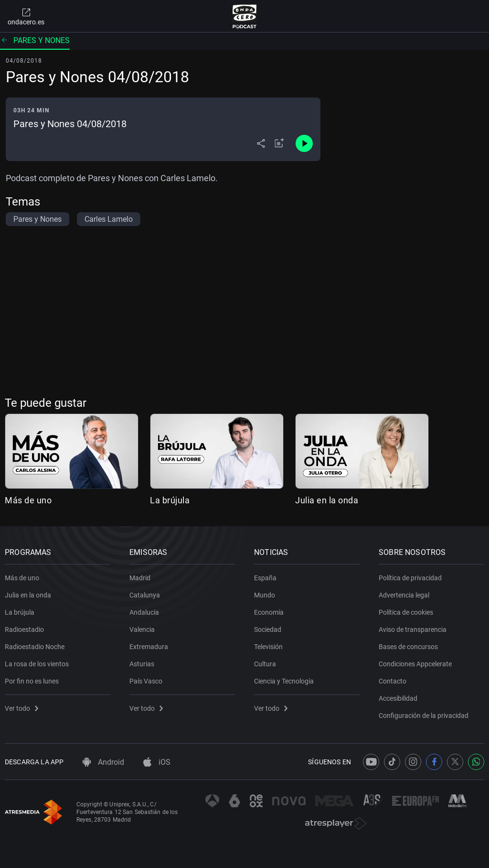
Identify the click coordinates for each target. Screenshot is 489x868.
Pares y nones (35, 40)
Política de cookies (406, 612)
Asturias (142, 664)
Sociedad (268, 629)
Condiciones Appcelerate (415, 664)
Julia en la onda (327, 500)
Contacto (393, 681)
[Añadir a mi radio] (279, 143)
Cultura (265, 664)
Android (103, 762)
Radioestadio (24, 629)
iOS (157, 762)
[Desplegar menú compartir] (261, 143)
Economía (269, 612)
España (265, 578)
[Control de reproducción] (304, 143)
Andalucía (144, 612)
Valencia (142, 629)
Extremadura (149, 647)
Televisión (268, 647)
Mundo (265, 595)
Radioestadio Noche (35, 647)
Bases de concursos (408, 647)
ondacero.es (26, 16)
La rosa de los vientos (37, 664)
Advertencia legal (404, 595)
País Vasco (146, 681)
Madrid (140, 578)
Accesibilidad (398, 698)
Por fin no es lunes (32, 681)
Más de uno (28, 500)
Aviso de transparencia (413, 629)
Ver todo (21, 708)
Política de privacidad (410, 578)
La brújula (170, 500)
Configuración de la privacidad (424, 716)
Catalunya (145, 595)
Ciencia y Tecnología (284, 681)
